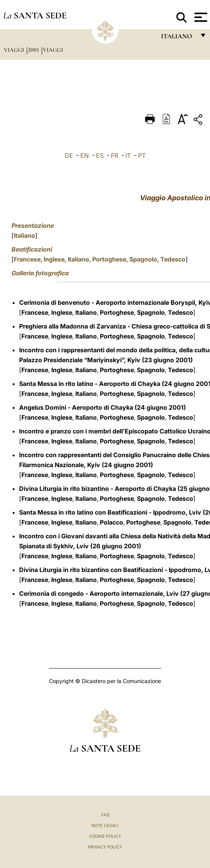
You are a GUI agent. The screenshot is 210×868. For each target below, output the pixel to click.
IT (128, 155)
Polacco (112, 522)
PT (142, 155)
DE (69, 155)
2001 (34, 50)
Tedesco (173, 259)
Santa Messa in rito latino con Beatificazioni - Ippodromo (102, 512)
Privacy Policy (105, 847)
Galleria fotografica (40, 273)
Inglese (54, 259)
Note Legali (105, 825)
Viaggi (15, 50)
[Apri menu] (200, 17)
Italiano (24, 235)
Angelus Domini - (46, 407)
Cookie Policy (105, 836)
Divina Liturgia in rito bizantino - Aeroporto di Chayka (98, 489)
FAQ (105, 815)
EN (85, 155)
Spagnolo (143, 259)
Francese (27, 259)
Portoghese (109, 259)
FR (115, 155)
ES (100, 155)
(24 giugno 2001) (160, 407)
